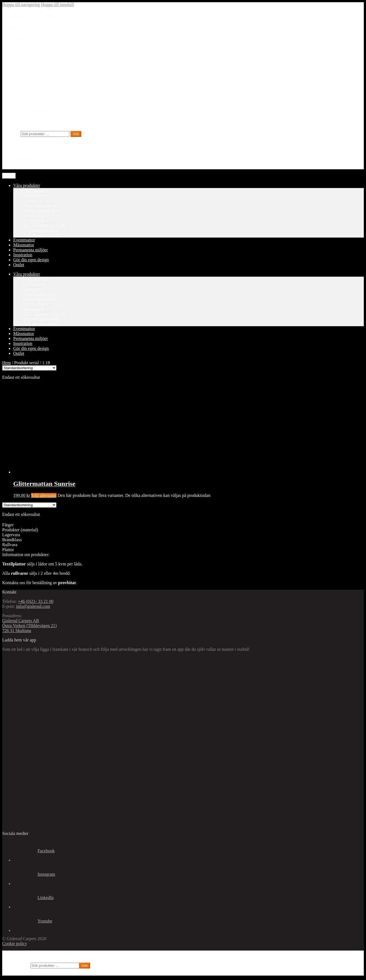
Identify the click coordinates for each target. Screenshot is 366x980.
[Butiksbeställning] (29, 368)
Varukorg (22, 973)
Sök (76, 134)
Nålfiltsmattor (37, 190)
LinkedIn (33, 898)
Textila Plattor (37, 215)
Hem (6, 363)
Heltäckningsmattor (42, 210)
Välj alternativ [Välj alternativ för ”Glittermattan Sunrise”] (44, 495)
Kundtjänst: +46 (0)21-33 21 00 (41, 17)
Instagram (34, 874)
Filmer (30, 90)
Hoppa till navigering (21, 5)
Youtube (33, 921)
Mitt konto (23, 953)
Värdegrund (35, 58)
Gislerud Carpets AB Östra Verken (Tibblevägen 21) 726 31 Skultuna (29, 626)
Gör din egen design (42, 235)
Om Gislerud (25, 38)
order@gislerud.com (31, 27)
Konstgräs (33, 200)
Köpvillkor (34, 100)
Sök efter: (11, 134)
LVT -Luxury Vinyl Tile (45, 225)
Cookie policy (37, 111)
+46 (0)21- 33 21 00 (36, 601)
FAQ (29, 79)
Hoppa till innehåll (58, 5)
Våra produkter (27, 185)
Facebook (34, 851)
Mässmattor (24, 245)
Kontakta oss (25, 121)
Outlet (19, 265)
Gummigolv (35, 220)
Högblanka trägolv (41, 205)
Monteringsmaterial (42, 230)
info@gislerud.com (33, 606)
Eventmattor (24, 240)
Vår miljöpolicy (38, 48)
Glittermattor (36, 195)
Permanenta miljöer (31, 250)
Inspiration (23, 255)
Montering (34, 69)
